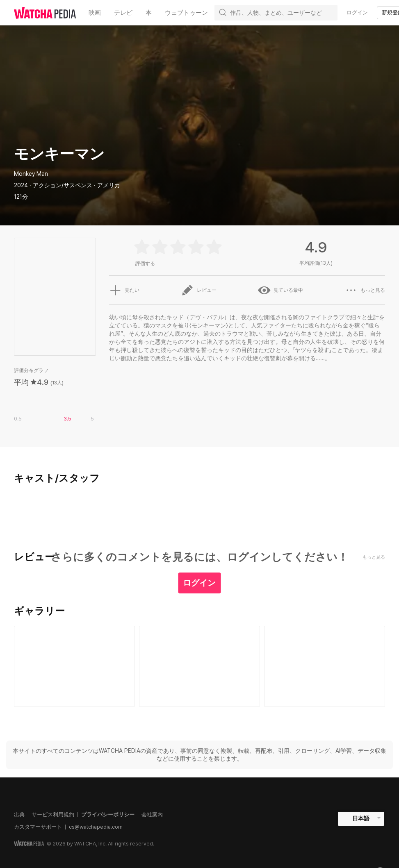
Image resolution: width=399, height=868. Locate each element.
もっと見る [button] (365, 290)
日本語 (361, 818)
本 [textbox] (149, 13)
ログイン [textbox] (357, 12)
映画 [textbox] (95, 13)
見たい (124, 290)
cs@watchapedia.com (96, 827)
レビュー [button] (199, 290)
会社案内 (152, 815)
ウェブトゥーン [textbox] (186, 13)
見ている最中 (280, 290)
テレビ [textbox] (123, 13)
